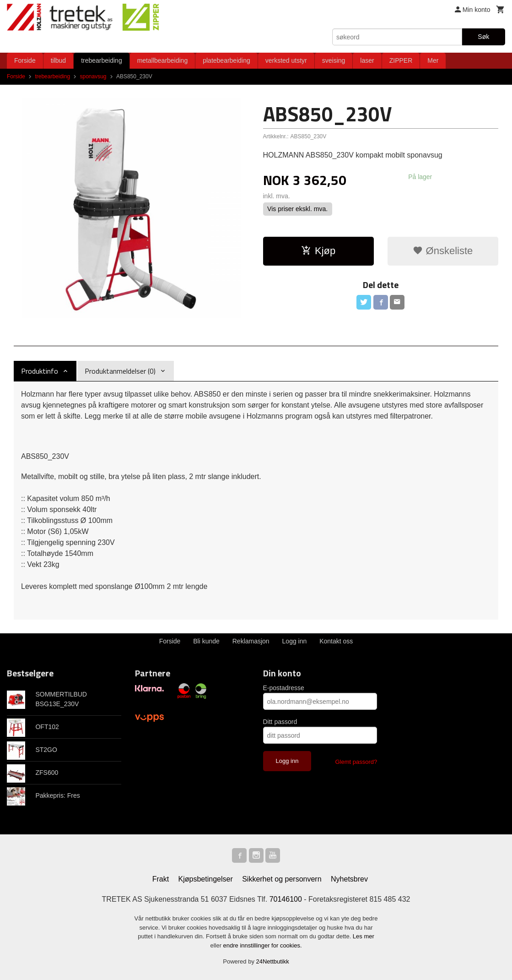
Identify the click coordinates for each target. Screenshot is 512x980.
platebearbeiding (226, 60)
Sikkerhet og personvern (282, 879)
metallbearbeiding (163, 60)
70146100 (286, 899)
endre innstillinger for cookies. (263, 945)
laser (367, 60)
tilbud (58, 60)
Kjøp (318, 251)
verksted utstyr (286, 60)
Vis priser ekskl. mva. (297, 209)
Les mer (364, 936)
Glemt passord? (356, 762)
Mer (433, 60)
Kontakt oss (336, 641)
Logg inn (295, 641)
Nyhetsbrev (349, 879)
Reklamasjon (251, 641)
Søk (483, 37)
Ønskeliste (443, 251)
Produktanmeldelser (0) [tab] (120, 371)
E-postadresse (284, 688)
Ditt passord (280, 722)
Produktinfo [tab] (40, 371)
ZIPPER (401, 60)
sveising (334, 60)
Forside (25, 60)
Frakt (161, 879)
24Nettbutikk (273, 961)
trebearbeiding (102, 60)
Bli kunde (206, 641)
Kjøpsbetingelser (206, 879)
